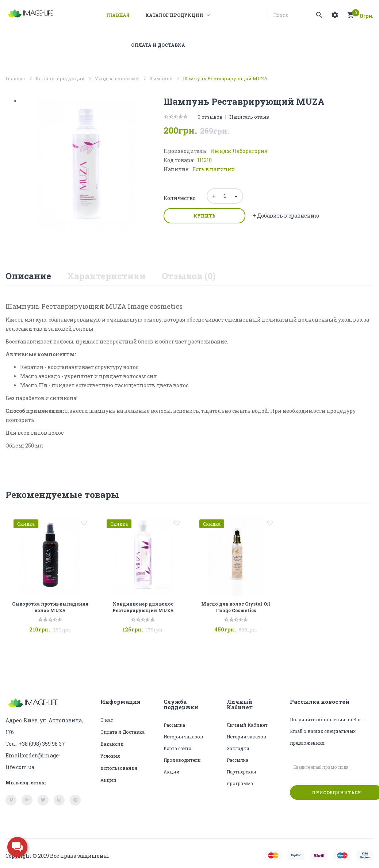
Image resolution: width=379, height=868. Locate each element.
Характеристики (106, 276)
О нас (107, 720)
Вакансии (112, 744)
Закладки (238, 748)
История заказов (183, 737)
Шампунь (161, 78)
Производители (182, 760)
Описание (28, 276)
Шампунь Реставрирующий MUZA (225, 78)
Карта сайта (177, 748)
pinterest (75, 800)
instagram (59, 800)
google (27, 800)
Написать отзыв (249, 117)
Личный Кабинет (247, 725)
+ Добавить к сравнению (286, 216)
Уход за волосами (117, 78)
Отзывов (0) (189, 276)
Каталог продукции (60, 78)
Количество (180, 198)
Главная (15, 78)
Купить (204, 216)
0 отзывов (210, 117)
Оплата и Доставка (122, 732)
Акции (108, 780)
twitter (43, 800)
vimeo (11, 800)
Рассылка (174, 725)
